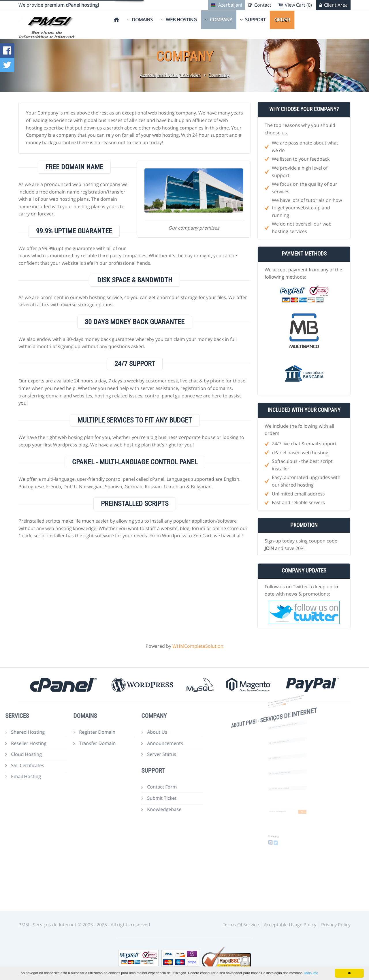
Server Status (139, 754)
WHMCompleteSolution (198, 646)
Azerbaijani (230, 5)
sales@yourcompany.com (284, 741)
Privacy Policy (336, 925)
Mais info (311, 973)
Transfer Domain (74, 743)
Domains (142, 20)
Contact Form (139, 787)
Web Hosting (181, 20)
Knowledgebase (141, 809)
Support (255, 20)
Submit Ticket (139, 798)
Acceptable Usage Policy (290, 925)
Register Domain (74, 732)
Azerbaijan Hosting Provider (170, 75)
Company (221, 20)
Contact (263, 5)
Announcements (142, 743)
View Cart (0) (298, 5)
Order (282, 20)
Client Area (336, 5)
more (286, 703)
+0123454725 (283, 757)
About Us (134, 732)
